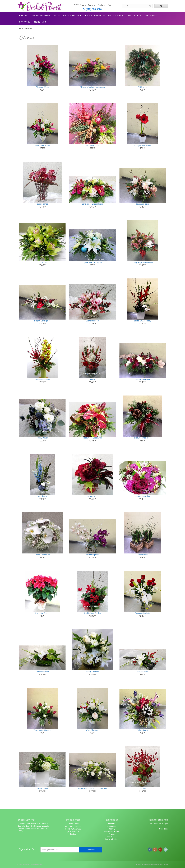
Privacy (112, 834)
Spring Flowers (41, 16)
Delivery (112, 829)
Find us (73, 834)
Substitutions (112, 837)
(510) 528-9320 (92, 9)
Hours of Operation (112, 831)
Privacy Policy (39, 864)
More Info (40, 22)
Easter (23, 16)
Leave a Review (112, 839)
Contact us (112, 826)
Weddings (151, 16)
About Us (112, 824)
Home (21, 28)
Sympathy (25, 22)
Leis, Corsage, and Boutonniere (104, 16)
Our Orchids (134, 16)
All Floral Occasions (67, 16)
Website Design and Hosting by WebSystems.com (152, 864)
